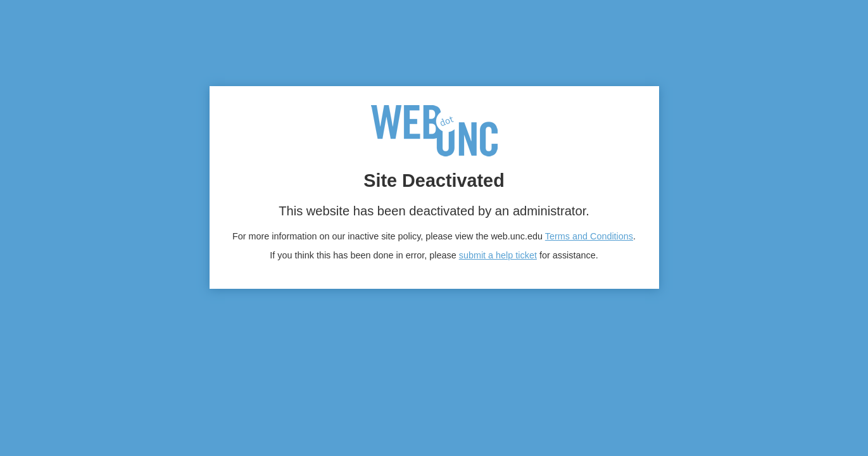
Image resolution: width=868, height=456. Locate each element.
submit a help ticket (498, 255)
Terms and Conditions (589, 236)
